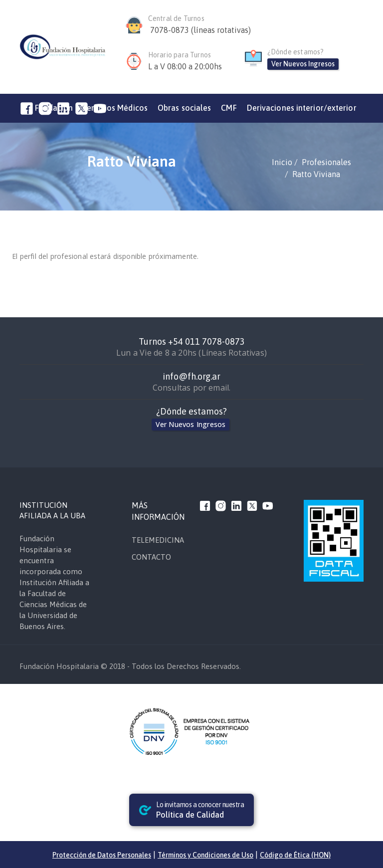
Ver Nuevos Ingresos (303, 64)
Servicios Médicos (115, 108)
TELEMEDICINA (158, 540)
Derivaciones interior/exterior (302, 108)
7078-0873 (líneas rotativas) (200, 30)
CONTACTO (151, 557)
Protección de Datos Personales (102, 855)
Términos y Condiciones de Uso (205, 855)
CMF (229, 108)
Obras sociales (184, 108)
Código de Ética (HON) (295, 855)
